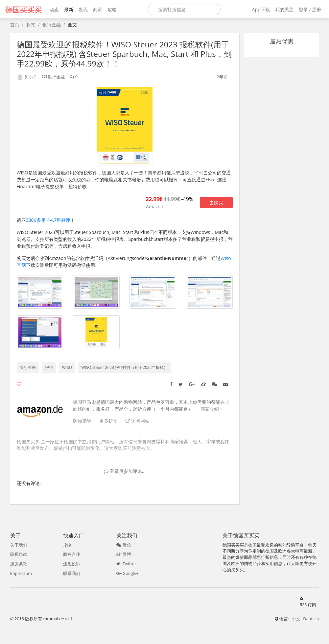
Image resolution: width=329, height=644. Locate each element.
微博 (124, 554)
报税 (49, 367)
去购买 (216, 203)
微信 (124, 545)
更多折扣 (108, 421)
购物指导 (82, 421)
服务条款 (19, 564)
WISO (67, 367)
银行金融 (52, 25)
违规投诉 (72, 564)
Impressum (21, 573)
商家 (98, 9)
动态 (54, 9)
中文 (296, 619)
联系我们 (72, 573)
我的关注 (284, 9)
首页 (15, 25)
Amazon (155, 206)
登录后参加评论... (125, 471)
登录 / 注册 (310, 9)
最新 (69, 9)
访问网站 (138, 421)
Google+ (128, 573)
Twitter (126, 564)
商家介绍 (210, 409)
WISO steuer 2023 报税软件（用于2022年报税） (124, 367)
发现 (83, 9)
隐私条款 (19, 554)
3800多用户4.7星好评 (48, 220)
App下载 (261, 9)
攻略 (112, 9)
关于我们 (19, 545)
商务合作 (72, 554)
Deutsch (311, 619)
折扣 (31, 25)
